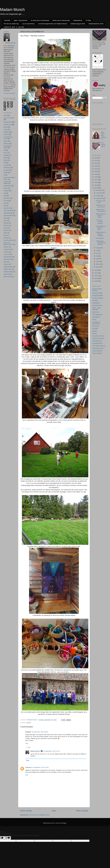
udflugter (6, 155)
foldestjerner (96, 303)
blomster (6, 225)
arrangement (8, 122)
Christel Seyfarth (98, 295)
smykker (6, 264)
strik (5, 115)
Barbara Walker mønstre (97, 290)
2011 (96, 276)
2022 (96, 166)
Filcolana (95, 300)
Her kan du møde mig (11, 24)
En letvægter (100, 238)
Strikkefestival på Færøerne (101, 210)
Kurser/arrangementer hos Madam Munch (53, 24)
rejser (5, 129)
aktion (5, 220)
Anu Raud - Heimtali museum (99, 222)
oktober (99, 196)
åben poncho (8, 277)
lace (5, 206)
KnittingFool (96, 317)
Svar (27, 743)
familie (6, 228)
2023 (96, 163)
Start (54, 811)
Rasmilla (95, 329)
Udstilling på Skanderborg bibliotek (101, 243)
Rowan (95, 333)
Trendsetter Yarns (98, 348)
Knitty (94, 319)
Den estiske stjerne (103, 144)
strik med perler (8, 211)
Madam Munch (12, 10)
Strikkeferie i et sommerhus (101, 206)
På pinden (96, 326)
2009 (96, 281)
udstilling (6, 132)
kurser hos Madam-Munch (8, 244)
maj (98, 256)
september (100, 198)
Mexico (6, 188)
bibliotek (6, 223)
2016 (96, 182)
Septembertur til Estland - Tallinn (101, 216)
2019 (96, 174)
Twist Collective (97, 351)
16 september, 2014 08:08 (40, 732)
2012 (96, 273)
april (98, 259)
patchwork (7, 208)
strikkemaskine (8, 272)
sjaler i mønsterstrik (21, 20)
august (98, 248)
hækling (6, 144)
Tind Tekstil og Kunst (99, 346)
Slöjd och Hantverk (98, 338)
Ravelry (95, 331)
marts (98, 261)
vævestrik (7, 274)
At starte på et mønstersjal (40, 20)
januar (98, 267)
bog (5, 193)
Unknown (28, 767)
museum (6, 252)
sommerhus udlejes (7, 182)
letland (6, 158)
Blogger (64, 823)
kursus (6, 153)
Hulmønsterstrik (97, 305)
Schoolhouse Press (98, 336)
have (5, 235)
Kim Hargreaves (97, 314)
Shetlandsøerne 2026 (96, 24)
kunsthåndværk (8, 240)
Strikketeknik (78, 20)
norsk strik (7, 254)
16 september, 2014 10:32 (51, 751)
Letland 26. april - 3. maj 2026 (14, 27)
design (6, 160)
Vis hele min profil (9, 93)
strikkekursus (8, 269)
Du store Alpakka (98, 298)
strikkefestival (8, 213)
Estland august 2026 (78, 24)
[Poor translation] (8, 838)
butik (5, 196)
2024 (96, 161)
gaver (5, 233)
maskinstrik (7, 249)
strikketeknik (7, 186)
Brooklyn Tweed (97, 293)
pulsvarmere (7, 259)
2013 (96, 270)
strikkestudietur (8, 215)
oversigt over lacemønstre (96, 323)
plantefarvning (8, 257)
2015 (96, 185)
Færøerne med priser (101, 202)
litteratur (6, 247)
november (100, 193)
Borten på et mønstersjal (61, 20)
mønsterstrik (7, 125)
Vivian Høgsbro (97, 353)
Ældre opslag (82, 811)
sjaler (5, 262)
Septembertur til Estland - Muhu (101, 228)
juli (97, 250)
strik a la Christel (9, 118)
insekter (6, 238)
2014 (96, 188)
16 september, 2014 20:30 (40, 767)
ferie (5, 163)
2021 (96, 169)
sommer (6, 165)
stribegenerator (97, 341)
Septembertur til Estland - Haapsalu (101, 234)
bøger (5, 141)
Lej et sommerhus (28, 24)
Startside (7, 20)
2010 (96, 278)
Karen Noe (96, 312)
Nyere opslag (26, 811)
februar (99, 264)
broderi (6, 172)
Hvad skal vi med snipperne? (104, 136)
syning (6, 218)
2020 (96, 171)
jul (4, 175)
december (100, 190)
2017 (96, 180)
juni (97, 253)
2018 (96, 177)
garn (5, 203)
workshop (7, 170)
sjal (5, 150)
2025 (96, 158)
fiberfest (6, 230)
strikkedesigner (8, 267)
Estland (29, 723)
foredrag (6, 201)
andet (5, 127)
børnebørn (7, 198)
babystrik (6, 191)
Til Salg (88, 20)
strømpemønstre (97, 343)
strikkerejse (7, 168)
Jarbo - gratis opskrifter (96, 309)
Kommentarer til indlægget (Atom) (39, 815)
